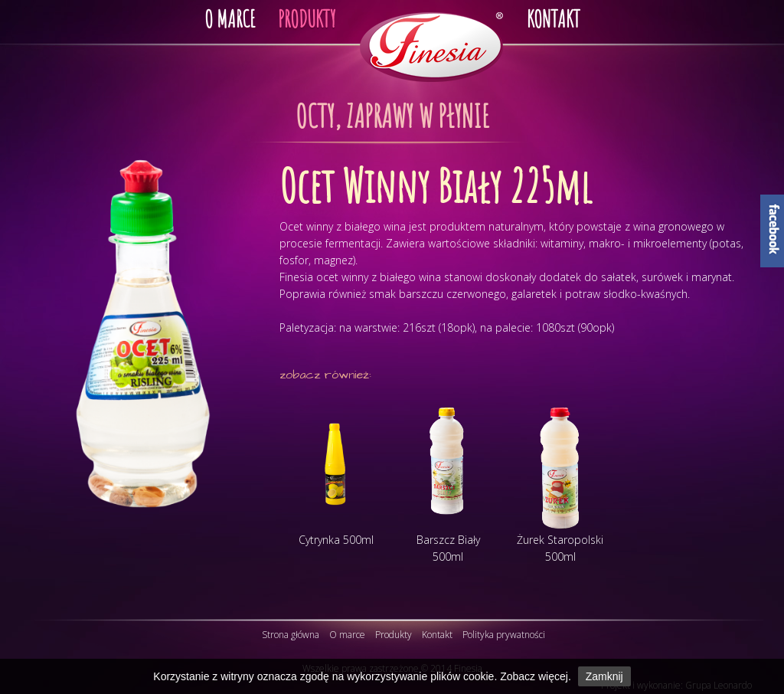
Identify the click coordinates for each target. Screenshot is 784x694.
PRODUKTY (307, 19)
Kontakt (437, 635)
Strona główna (291, 635)
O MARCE (230, 19)
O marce (347, 635)
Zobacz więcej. (536, 676)
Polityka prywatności (504, 635)
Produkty (394, 635)
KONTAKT (554, 19)
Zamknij (604, 676)
